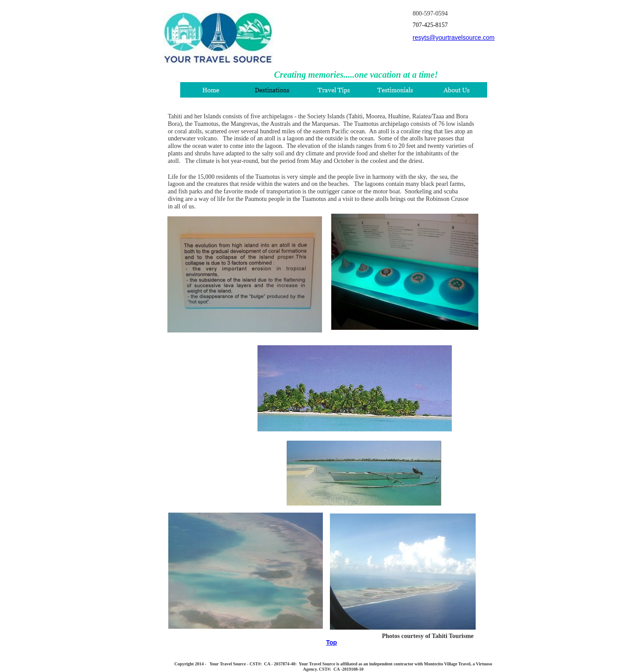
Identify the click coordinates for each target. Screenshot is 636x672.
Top (331, 642)
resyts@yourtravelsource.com (453, 38)
